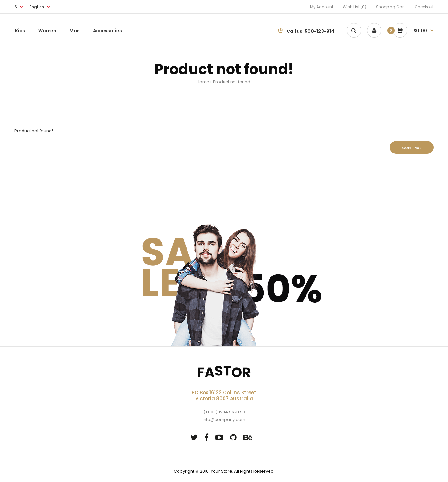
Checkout (424, 7)
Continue (412, 148)
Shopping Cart (390, 7)
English (37, 7)
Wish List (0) (355, 7)
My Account (322, 7)
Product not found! (232, 82)
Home (203, 82)
